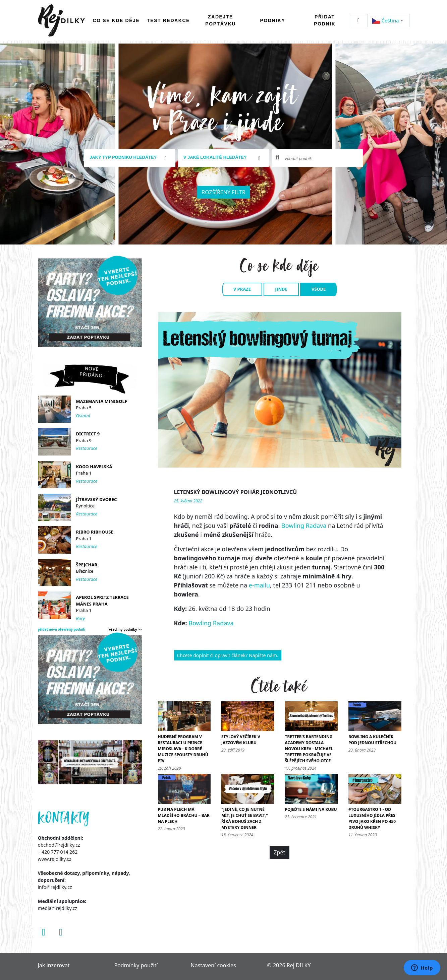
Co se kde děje (116, 20)
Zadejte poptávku (220, 20)
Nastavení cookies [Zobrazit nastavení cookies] (213, 965)
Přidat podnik (325, 20)
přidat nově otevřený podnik (62, 629)
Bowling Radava (304, 526)
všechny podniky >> (125, 629)
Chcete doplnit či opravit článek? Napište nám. (228, 655)
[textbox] (127, 157)
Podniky (272, 20)
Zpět (280, 852)
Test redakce (168, 20)
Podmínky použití (136, 965)
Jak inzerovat (54, 965)
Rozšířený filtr (223, 192)
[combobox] (130, 158)
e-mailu (259, 585)
